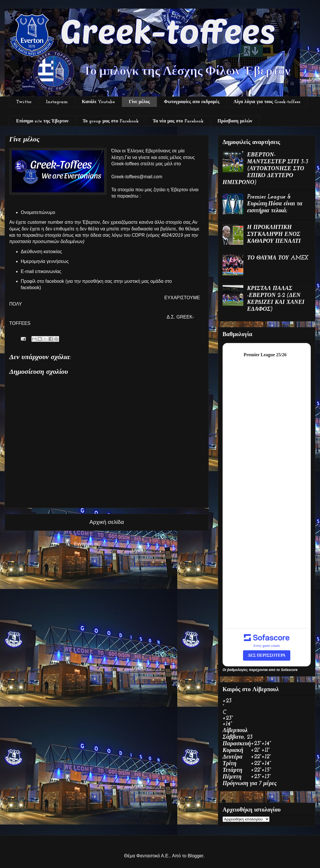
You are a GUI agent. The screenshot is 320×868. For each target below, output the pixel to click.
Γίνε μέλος (139, 102)
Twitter (24, 102)
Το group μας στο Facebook (111, 121)
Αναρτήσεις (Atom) (120, 544)
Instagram (57, 102)
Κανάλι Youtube (98, 102)
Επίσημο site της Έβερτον (42, 121)
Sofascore (289, 670)
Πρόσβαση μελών (235, 121)
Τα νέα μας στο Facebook (178, 121)
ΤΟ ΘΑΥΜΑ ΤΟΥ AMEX (278, 258)
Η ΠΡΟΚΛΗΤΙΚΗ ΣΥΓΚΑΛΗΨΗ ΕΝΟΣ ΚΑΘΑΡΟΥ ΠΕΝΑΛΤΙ (274, 234)
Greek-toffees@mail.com (137, 177)
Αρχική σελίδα (107, 522)
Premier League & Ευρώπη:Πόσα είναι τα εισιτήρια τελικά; (275, 204)
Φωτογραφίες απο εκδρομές (192, 102)
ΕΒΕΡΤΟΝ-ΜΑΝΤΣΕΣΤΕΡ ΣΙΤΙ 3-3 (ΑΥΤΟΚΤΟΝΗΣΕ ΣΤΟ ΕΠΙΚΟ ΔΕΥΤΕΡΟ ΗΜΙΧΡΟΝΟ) (265, 169)
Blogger (195, 856)
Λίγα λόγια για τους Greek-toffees (267, 102)
